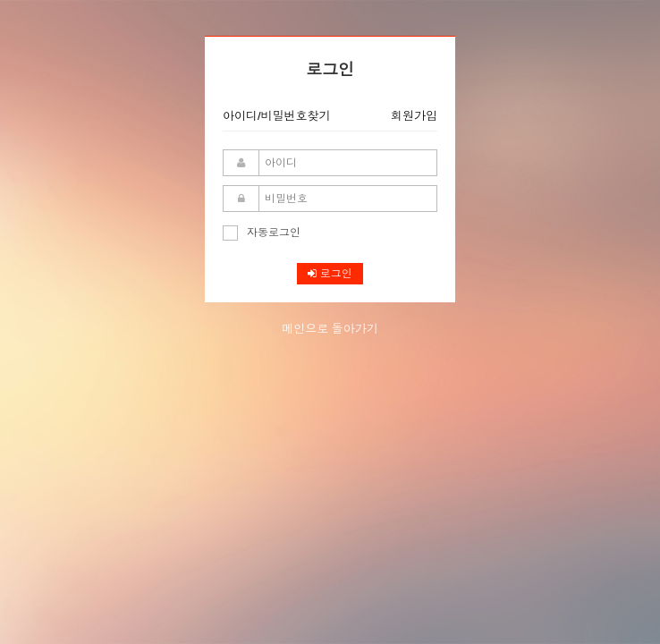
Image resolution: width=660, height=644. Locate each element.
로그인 (330, 274)
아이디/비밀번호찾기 (277, 116)
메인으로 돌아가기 (330, 329)
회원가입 (414, 116)
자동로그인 (262, 233)
